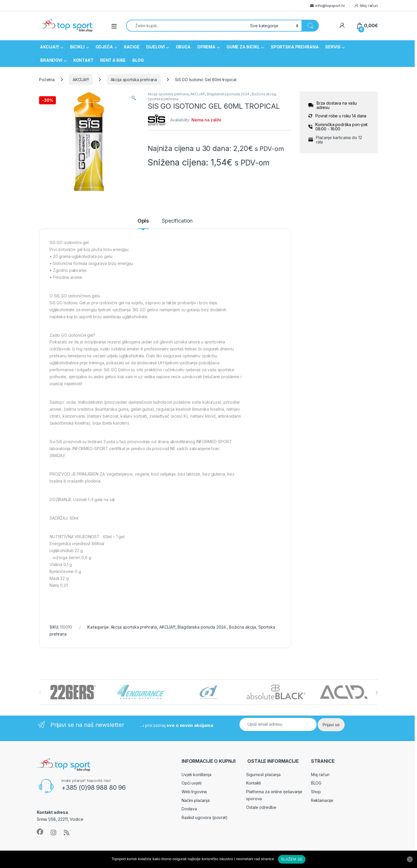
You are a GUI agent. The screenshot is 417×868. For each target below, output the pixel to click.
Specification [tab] (177, 221)
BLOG (138, 60)
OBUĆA (183, 47)
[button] (134, 98)
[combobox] (186, 26)
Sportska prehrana (163, 99)
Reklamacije (322, 800)
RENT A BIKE (113, 60)
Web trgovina (194, 792)
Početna (47, 80)
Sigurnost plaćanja (263, 775)
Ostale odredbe (261, 807)
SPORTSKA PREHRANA (295, 47)
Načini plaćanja (196, 800)
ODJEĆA (104, 47)
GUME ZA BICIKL (243, 47)
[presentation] (377, 693)
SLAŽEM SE (292, 859)
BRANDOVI (51, 60)
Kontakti (254, 783)
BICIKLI (77, 47)
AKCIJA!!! (50, 47)
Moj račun (366, 6)
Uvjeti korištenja (196, 775)
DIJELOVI (156, 47)
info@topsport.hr (330, 6)
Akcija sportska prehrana (134, 80)
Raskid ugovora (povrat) (205, 817)
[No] (410, 859)
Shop (316, 792)
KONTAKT (83, 60)
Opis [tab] (143, 221)
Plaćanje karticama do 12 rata (339, 140)
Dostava (189, 809)
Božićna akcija (264, 94)
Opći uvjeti (191, 783)
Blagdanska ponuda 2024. (228, 94)
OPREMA (206, 47)
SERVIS (333, 47)
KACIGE (132, 47)
